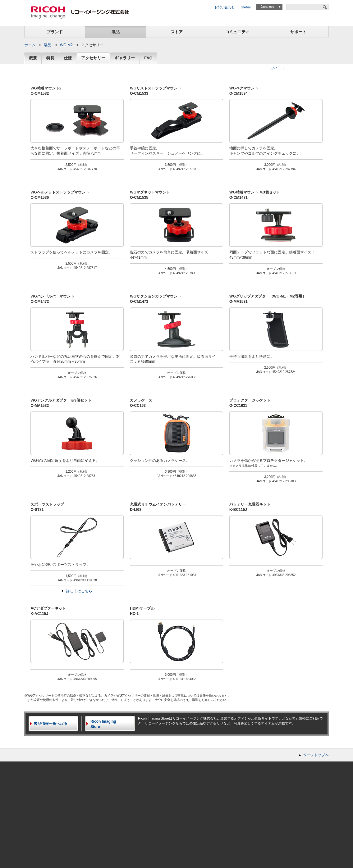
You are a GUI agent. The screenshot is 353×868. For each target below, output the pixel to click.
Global (246, 7)
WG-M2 (66, 45)
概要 (33, 58)
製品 (116, 32)
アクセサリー (93, 58)
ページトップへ (316, 755)
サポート (298, 32)
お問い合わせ (225, 7)
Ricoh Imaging (113, 724)
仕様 (68, 58)
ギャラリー (125, 58)
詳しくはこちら (79, 591)
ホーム (30, 45)
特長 (50, 58)
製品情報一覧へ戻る (51, 724)
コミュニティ (237, 32)
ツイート (278, 68)
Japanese (267, 7)
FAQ (148, 58)
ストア (177, 32)
